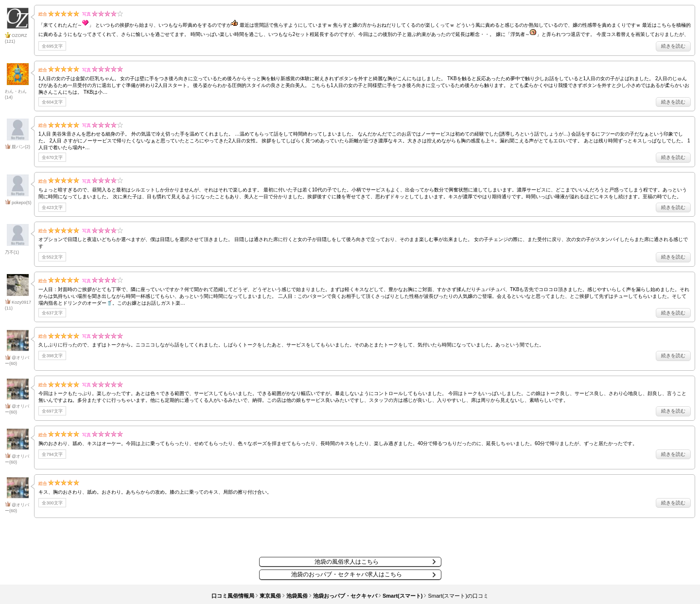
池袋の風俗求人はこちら (347, 562)
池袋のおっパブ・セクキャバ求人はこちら (347, 574)
